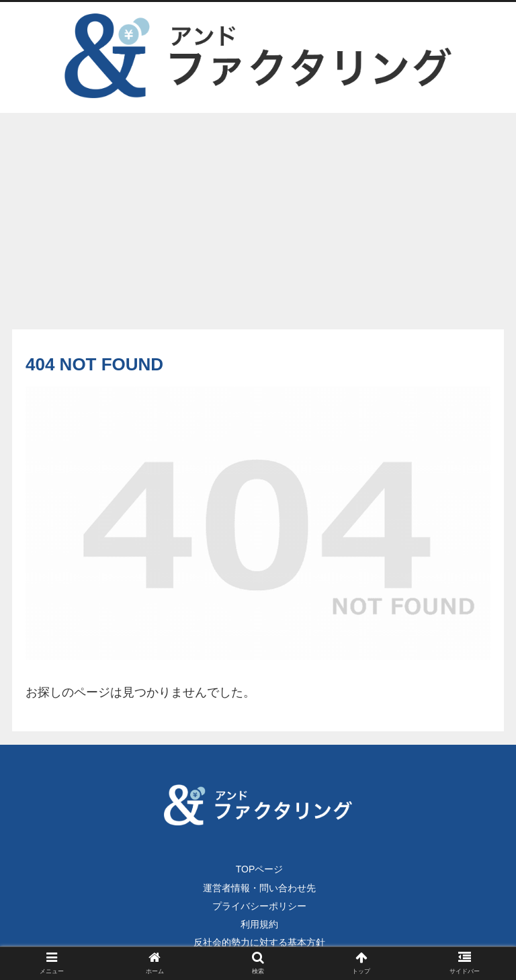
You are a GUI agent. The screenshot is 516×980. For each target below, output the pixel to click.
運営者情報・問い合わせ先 (259, 888)
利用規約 (259, 924)
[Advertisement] (258, 223)
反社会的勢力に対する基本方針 (259, 942)
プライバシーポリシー (259, 906)
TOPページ (260, 869)
